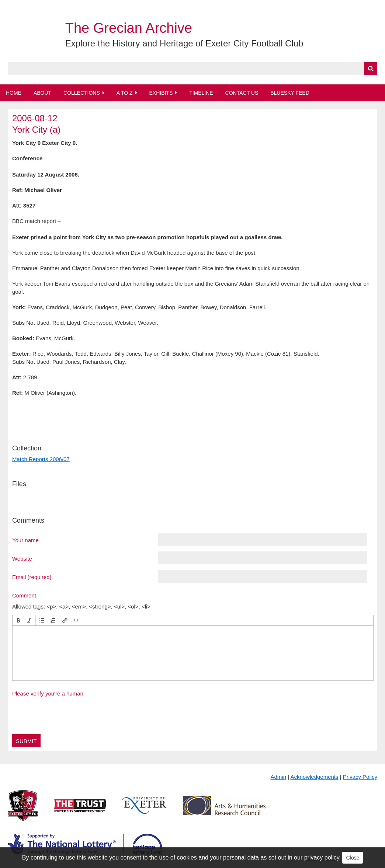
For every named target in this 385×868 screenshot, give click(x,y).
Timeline (201, 93)
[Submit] (371, 69)
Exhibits (161, 93)
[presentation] (18, 620)
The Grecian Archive (129, 28)
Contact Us (242, 93)
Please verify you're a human (48, 693)
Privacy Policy (360, 777)
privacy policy (322, 857)
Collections (82, 93)
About (42, 93)
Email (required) (32, 577)
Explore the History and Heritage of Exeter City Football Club (184, 43)
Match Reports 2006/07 (41, 459)
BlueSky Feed (290, 93)
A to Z (125, 93)
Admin (279, 777)
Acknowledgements (314, 777)
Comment (24, 595)
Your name (25, 540)
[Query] (192, 69)
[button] (18, 620)
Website (22, 558)
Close (353, 858)
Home (14, 93)
